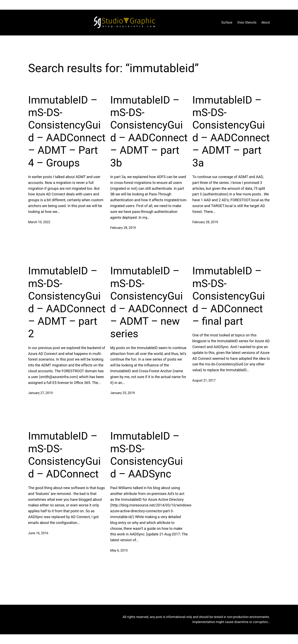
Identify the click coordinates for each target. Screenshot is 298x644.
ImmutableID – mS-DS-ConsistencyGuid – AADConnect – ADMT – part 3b (149, 131)
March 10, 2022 (39, 222)
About (266, 22)
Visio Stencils (247, 22)
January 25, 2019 (123, 393)
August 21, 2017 (204, 380)
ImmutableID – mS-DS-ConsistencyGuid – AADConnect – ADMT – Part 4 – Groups (67, 131)
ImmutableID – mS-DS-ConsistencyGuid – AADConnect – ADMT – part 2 (67, 302)
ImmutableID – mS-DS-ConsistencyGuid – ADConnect (64, 455)
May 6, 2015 (119, 550)
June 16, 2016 (38, 533)
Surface (227, 22)
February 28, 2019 (123, 228)
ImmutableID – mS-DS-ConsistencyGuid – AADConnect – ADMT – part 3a (231, 131)
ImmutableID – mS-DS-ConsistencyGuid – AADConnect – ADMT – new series (149, 302)
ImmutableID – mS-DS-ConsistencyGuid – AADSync (146, 455)
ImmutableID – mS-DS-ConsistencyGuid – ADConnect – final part (229, 296)
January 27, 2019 (40, 393)
